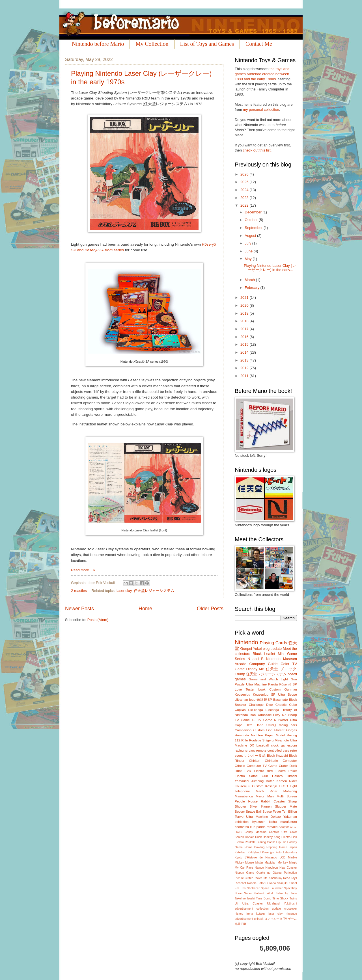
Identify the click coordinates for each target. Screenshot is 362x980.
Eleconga (272, 710)
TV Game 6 (266, 720)
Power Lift (260, 878)
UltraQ (271, 725)
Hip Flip (281, 842)
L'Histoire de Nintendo (261, 857)
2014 (245, 352)
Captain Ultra (278, 832)
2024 (245, 190)
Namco (259, 868)
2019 (245, 313)
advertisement (244, 909)
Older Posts (210, 609)
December (254, 212)
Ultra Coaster (253, 904)
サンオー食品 (255, 756)
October (252, 220)
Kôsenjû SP (288, 684)
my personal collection (261, 110)
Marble (292, 857)
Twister (283, 720)
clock (275, 745)
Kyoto (238, 857)
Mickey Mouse (244, 863)
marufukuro (289, 822)
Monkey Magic (287, 863)
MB (261, 669)
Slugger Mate (286, 806)
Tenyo (239, 817)
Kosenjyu (268, 852)
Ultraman (241, 700)
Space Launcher (272, 888)
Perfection (290, 873)
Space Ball (254, 812)
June (249, 251)
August (251, 236)
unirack (259, 919)
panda (261, 827)
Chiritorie (271, 761)
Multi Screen (287, 796)
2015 (245, 344)
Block (257, 654)
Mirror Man (265, 796)
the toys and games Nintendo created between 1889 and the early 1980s (262, 74)
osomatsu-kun (245, 827)
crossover (291, 909)
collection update (269, 909)
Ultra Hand (254, 725)
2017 (245, 329)
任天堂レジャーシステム (154, 591)
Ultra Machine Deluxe (263, 817)
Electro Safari (246, 776)
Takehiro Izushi (245, 898)
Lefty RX (280, 715)
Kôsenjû (271, 786)
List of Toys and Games (207, 44)
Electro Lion (289, 837)
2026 (245, 174)
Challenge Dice (261, 705)
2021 (245, 298)
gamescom (289, 745)
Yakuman (290, 817)
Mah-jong (290, 791)
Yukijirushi (290, 904)
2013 (245, 360)
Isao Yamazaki (260, 715)
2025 (245, 182)
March (250, 280)
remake (272, 827)
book (262, 689)
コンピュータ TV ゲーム (281, 919)
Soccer (240, 812)
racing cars (288, 725)
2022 (245, 205)
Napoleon (271, 868)
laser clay (124, 591)
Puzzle (240, 684)
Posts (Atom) (98, 620)
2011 (245, 376)
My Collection (152, 44)
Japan (293, 847)
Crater (283, 766)
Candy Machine (256, 832)
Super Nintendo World (259, 893)
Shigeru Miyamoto (276, 740)
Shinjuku (283, 883)
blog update (272, 649)
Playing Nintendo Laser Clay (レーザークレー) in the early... (270, 268)
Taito (294, 893)
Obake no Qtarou (269, 873)
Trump (240, 674)
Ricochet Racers (246, 883)
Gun (265, 776)
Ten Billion (289, 812)
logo (252, 700)
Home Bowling (255, 847)
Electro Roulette (245, 842)
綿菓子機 (240, 924)
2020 (245, 305)
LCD (283, 857)
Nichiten (257, 735)
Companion (243, 730)
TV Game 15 (245, 720)
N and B (256, 659)
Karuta (273, 684)
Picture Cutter (244, 878)
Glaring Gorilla (266, 842)
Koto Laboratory (286, 852)
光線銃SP (264, 700)
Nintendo (246, 642)
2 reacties (79, 591)
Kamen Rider (287, 781)
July (248, 243)
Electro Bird (263, 771)
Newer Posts (79, 609)
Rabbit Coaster (273, 801)
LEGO (283, 786)
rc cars (250, 750)
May (249, 259)
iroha (250, 914)
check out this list (257, 150)
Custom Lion (263, 730)
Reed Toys (290, 878)
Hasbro (277, 776)
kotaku (260, 914)
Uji (236, 904)
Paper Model (275, 735)
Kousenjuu (243, 695)
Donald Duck (253, 837)
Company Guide (263, 664)
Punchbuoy (275, 878)
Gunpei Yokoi (251, 649)
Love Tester (245, 689)
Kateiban (241, 852)
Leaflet (270, 654)
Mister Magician (266, 863)
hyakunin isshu (264, 822)
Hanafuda (242, 735)
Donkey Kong (271, 837)
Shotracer (253, 888)
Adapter (284, 827)
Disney (252, 669)
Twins (293, 898)
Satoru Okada (267, 883)
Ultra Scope (287, 695)
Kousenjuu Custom (249, 786)
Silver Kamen (261, 806)
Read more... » (83, 570)
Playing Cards (273, 643)
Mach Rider (267, 791)
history (239, 914)
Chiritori (255, 761)
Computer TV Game (262, 766)
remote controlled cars (273, 750)
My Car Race (244, 868)
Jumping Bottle (263, 781)
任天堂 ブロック (281, 669)
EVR (248, 771)
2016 (245, 337)
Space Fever (272, 812)
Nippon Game (244, 873)
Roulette (255, 740)
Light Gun (289, 679)
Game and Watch (263, 679)
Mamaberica (244, 796)
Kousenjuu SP (264, 695)
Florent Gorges (286, 730)
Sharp (293, 715)
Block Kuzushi (277, 756)
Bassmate (280, 700)
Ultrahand (273, 904)
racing (239, 750)
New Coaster (288, 868)
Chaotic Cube (286, 705)
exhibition (242, 822)
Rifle (244, 740)
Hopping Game (277, 847)
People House (246, 801)
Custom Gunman (283, 689)
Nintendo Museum (281, 659)
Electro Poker (286, 771)
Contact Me (259, 44)
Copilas (240, 710)
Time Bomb (264, 898)
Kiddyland (254, 852)
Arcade (241, 664)
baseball (263, 745)
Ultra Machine (256, 684)
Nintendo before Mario (98, 44)
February (252, 288)
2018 (245, 321)
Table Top (283, 893)
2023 (245, 198)
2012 (245, 368)
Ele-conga (255, 710)
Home (145, 609)
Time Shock (280, 898)
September (254, 228)
